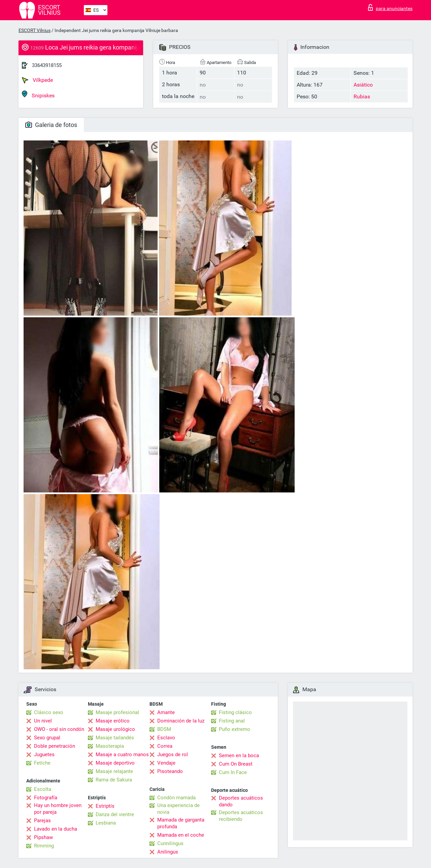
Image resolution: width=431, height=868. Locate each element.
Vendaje (166, 763)
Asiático (363, 85)
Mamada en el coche (181, 835)
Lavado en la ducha (56, 829)
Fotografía (46, 798)
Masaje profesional (117, 712)
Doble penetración (55, 746)
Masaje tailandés (115, 738)
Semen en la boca (239, 756)
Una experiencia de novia (178, 809)
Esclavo (166, 738)
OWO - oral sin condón (59, 729)
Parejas (42, 821)
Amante (166, 712)
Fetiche (42, 763)
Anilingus (168, 852)
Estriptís (105, 806)
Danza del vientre (115, 814)
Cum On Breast (236, 764)
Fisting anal (232, 721)
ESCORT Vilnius (35, 30)
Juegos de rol (173, 754)
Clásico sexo (49, 712)
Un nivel (43, 721)
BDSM (164, 729)
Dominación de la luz (181, 721)
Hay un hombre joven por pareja (58, 809)
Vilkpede (37, 80)
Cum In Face (233, 772)
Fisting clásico (235, 712)
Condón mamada (176, 798)
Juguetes (44, 754)
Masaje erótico (113, 721)
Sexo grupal (47, 738)
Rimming (44, 846)
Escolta (43, 789)
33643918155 (47, 65)
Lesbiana (106, 823)
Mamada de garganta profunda (181, 823)
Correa (165, 746)
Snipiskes (38, 94)
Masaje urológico (115, 729)
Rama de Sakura (114, 780)
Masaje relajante (114, 771)
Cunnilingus (170, 843)
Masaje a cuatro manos (122, 754)
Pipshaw (43, 837)
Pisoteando (170, 771)
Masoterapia (110, 746)
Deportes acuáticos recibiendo (241, 816)
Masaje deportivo (115, 763)
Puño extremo (235, 729)
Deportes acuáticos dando (241, 801)
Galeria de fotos (51, 125)
